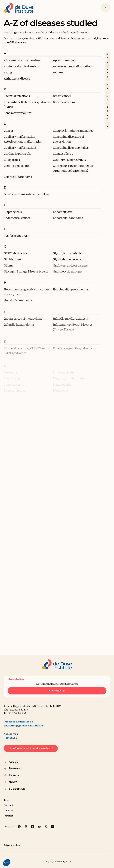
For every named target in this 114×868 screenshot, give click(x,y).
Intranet (8, 816)
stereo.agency (63, 861)
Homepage (10, 738)
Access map (11, 734)
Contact (9, 805)
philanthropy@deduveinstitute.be (24, 726)
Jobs (7, 800)
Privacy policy (12, 845)
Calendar (9, 811)
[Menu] (105, 8)
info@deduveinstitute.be (18, 722)
